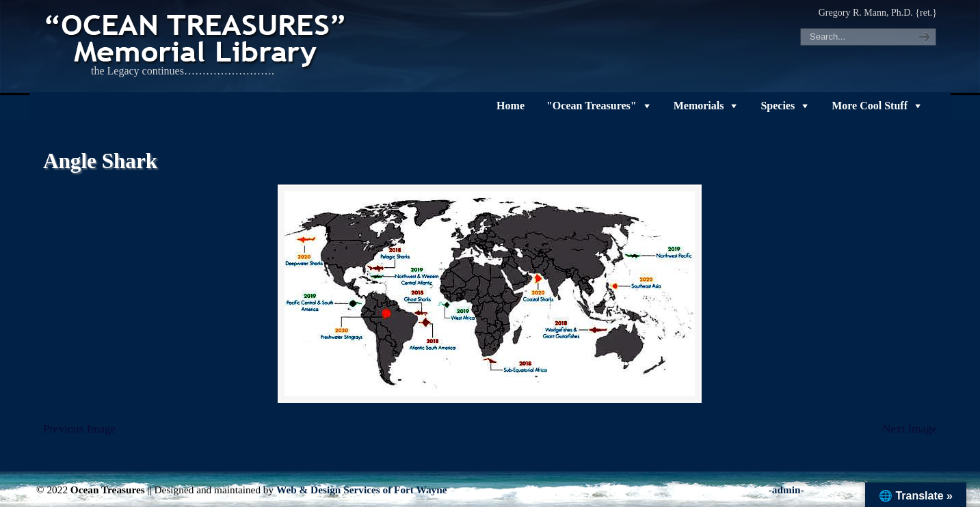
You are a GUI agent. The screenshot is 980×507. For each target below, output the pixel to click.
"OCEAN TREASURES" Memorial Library (197, 38)
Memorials (699, 106)
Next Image (910, 429)
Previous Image (79, 429)
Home (511, 106)
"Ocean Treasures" (592, 106)
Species (778, 106)
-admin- (786, 490)
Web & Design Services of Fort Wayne (362, 490)
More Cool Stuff (870, 106)
